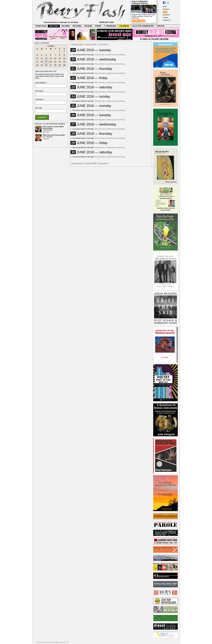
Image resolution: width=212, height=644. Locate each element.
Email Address (41, 83)
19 (46, 62)
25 (42, 65)
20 (51, 62)
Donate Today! (138, 21)
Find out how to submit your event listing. (110, 55)
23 (64, 62)
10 (37, 58)
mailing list (167, 20)
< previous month (77, 44)
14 (55, 58)
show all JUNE (91, 44)
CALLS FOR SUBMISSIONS (143, 26)
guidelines (167, 15)
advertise (166, 9)
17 (37, 62)
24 (37, 65)
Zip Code (39, 108)
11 (42, 58)
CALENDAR (124, 26)
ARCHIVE (161, 26)
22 (60, 62)
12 (46, 58)
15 (60, 58)
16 (64, 58)
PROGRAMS (110, 26)
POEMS (98, 26)
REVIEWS (88, 26)
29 (60, 65)
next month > (104, 44)
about (165, 6)
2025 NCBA (54, 26)
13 (51, 58)
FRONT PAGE (41, 26)
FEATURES (77, 26)
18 (42, 62)
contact (165, 17)
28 (55, 65)
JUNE (51, 46)
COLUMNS (65, 26)
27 (51, 65)
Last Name (39, 99)
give (165, 12)
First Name (39, 91)
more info (46, 132)
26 (46, 65)
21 (55, 62)
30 (64, 65)
